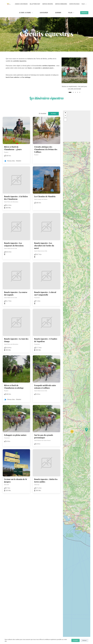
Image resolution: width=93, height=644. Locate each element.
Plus (84, 4)
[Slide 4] (78, 92)
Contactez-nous (74, 4)
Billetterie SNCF (35, 4)
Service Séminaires (61, 4)
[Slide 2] (73, 92)
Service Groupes (48, 4)
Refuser (84, 640)
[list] (74, 74)
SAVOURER (44, 13)
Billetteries (84, 13)
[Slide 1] (70, 92)
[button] (86, 430)
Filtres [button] (53, 114)
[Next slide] (84, 74)
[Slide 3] (75, 92)
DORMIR (58, 13)
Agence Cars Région (21, 4)
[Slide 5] (80, 92)
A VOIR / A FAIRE (26, 13)
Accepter (76, 640)
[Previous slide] (64, 74)
